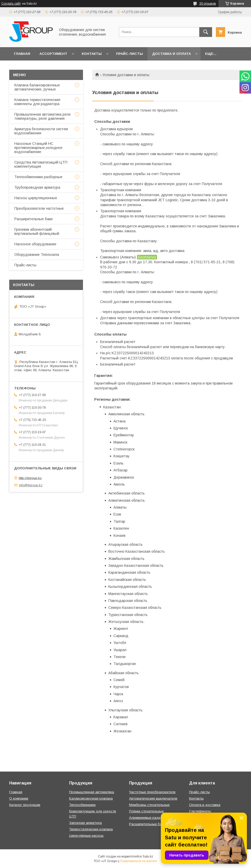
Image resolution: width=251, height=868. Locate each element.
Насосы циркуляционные (36, 198)
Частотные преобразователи (152, 792)
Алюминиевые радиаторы (150, 818)
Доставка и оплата (171, 54)
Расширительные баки (33, 219)
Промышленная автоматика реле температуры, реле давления (43, 116)
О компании (19, 798)
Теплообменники (82, 805)
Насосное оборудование (35, 244)
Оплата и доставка (205, 805)
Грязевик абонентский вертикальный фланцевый (37, 231)
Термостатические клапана (91, 829)
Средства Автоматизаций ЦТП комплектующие (41, 164)
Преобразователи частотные (39, 208)
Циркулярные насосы (86, 836)
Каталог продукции (25, 805)
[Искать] (206, 32)
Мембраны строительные (149, 805)
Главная (22, 54)
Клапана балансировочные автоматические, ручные (37, 87)
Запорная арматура (85, 823)
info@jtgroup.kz (31, 485)
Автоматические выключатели (153, 798)
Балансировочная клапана (91, 798)
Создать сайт (11, 4)
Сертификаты (200, 811)
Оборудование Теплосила (37, 255)
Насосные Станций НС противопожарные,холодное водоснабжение (38, 148)
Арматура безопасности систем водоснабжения (41, 131)
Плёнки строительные (146, 811)
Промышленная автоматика (92, 792)
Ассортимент (53, 54)
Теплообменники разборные (38, 177)
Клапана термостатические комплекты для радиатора (37, 102)
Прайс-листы (129, 54)
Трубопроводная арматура (37, 187)
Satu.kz (148, 856)
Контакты (92, 54)
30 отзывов (208, 4)
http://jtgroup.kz (30, 478)
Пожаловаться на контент (139, 861)
